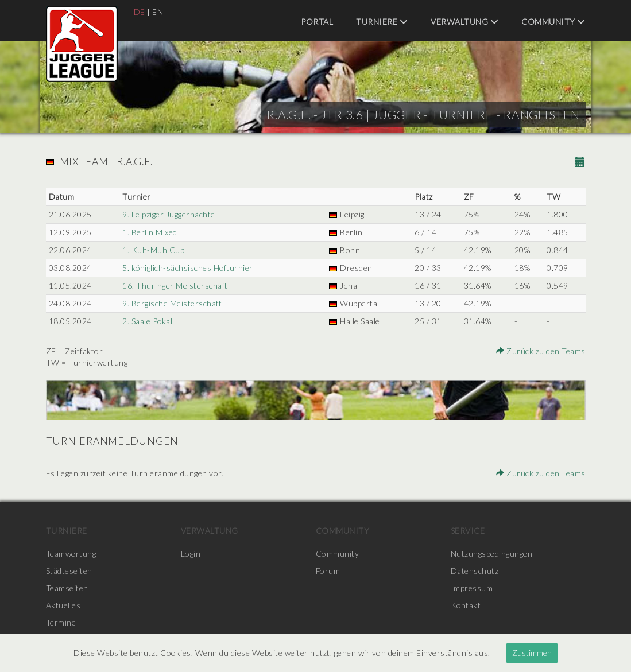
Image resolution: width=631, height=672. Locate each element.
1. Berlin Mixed (150, 232)
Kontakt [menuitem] (466, 605)
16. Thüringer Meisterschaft (175, 285)
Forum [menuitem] (328, 571)
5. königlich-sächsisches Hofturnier (188, 268)
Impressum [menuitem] (472, 588)
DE (140, 12)
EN (158, 12)
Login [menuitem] (191, 553)
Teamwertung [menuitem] (71, 553)
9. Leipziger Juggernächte (169, 214)
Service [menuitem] (468, 531)
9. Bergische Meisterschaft (172, 303)
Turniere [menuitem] (382, 22)
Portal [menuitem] (317, 22)
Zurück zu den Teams (541, 351)
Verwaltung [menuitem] (464, 22)
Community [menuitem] (553, 22)
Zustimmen (532, 653)
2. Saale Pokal (148, 321)
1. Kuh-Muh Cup (153, 250)
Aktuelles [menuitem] (63, 605)
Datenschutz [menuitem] (475, 571)
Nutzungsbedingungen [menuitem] (492, 553)
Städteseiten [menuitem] (69, 571)
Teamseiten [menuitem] (67, 588)
